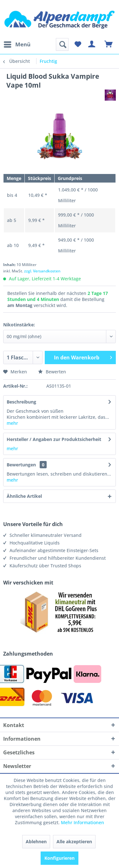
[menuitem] (17, 44)
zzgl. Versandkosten (42, 271)
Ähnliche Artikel (24, 496)
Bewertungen (21, 465)
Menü (17, 44)
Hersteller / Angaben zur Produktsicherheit (54, 439)
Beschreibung (21, 402)
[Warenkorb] (109, 44)
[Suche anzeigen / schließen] (62, 44)
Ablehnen (36, 841)
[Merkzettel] (78, 44)
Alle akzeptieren (74, 841)
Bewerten (52, 372)
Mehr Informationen (83, 822)
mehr (12, 423)
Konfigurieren (60, 858)
